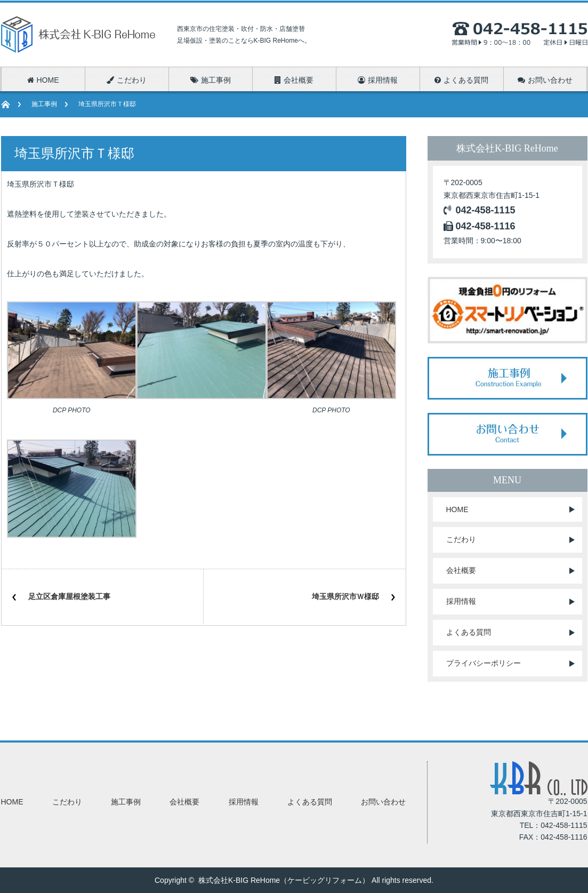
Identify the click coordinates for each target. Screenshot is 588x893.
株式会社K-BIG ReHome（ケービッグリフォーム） (284, 880)
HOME (457, 509)
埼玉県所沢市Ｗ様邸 (345, 596)
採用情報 (461, 601)
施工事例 (44, 104)
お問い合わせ (383, 802)
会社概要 (461, 570)
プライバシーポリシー (484, 663)
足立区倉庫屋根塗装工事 (69, 596)
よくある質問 (469, 632)
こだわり (461, 539)
